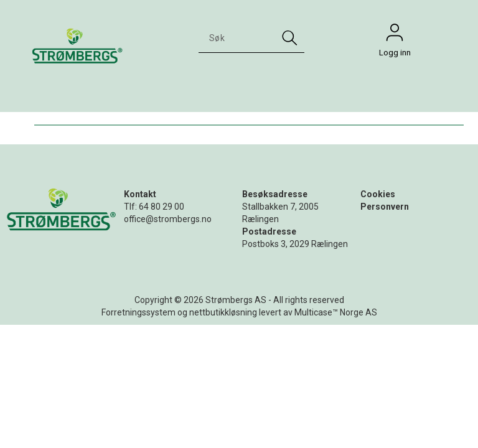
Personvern (385, 207)
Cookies (378, 194)
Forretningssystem (138, 312)
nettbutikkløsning (223, 312)
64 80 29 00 (162, 207)
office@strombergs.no (168, 219)
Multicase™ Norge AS (336, 312)
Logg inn (395, 35)
